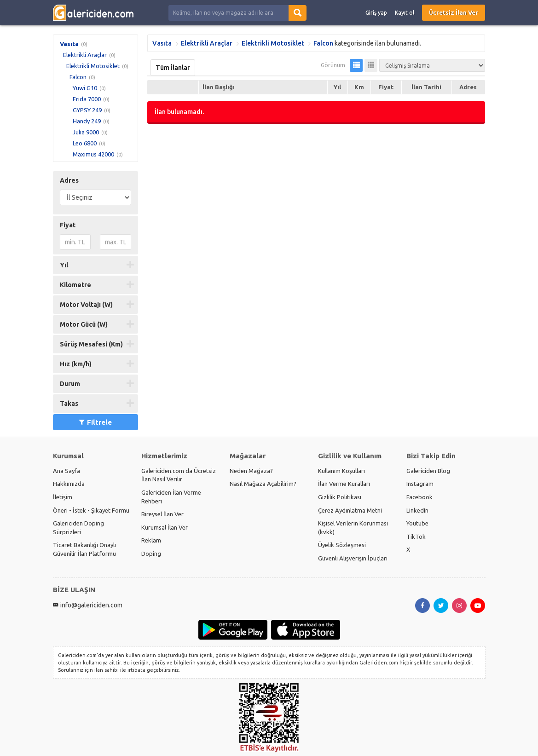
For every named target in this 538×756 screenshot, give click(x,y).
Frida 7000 (87, 99)
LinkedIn (417, 510)
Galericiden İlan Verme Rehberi (171, 497)
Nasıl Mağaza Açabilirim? (263, 484)
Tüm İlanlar (173, 68)
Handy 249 (87, 121)
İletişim (63, 497)
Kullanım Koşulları (341, 471)
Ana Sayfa (67, 471)
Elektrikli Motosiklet (93, 66)
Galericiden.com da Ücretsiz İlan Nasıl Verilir (179, 475)
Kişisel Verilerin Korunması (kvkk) (353, 528)
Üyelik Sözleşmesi (342, 545)
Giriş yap (376, 13)
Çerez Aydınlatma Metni (350, 510)
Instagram (420, 484)
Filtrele (95, 422)
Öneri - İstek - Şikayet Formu (91, 510)
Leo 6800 (85, 143)
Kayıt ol (405, 13)
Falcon (78, 77)
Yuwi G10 (85, 88)
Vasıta (69, 44)
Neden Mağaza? (251, 471)
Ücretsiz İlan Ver (454, 12)
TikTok (416, 537)
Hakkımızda (69, 484)
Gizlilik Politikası (340, 497)
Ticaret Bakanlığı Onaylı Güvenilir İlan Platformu (84, 549)
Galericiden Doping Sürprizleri (78, 528)
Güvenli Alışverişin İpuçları (353, 558)
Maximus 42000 (93, 154)
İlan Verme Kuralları (344, 484)
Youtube (417, 523)
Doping (151, 554)
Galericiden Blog (428, 471)
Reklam (151, 540)
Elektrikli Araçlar (85, 55)
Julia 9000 (86, 132)
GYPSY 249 (87, 110)
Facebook (419, 497)
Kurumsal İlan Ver (165, 527)
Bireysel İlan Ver (162, 514)
